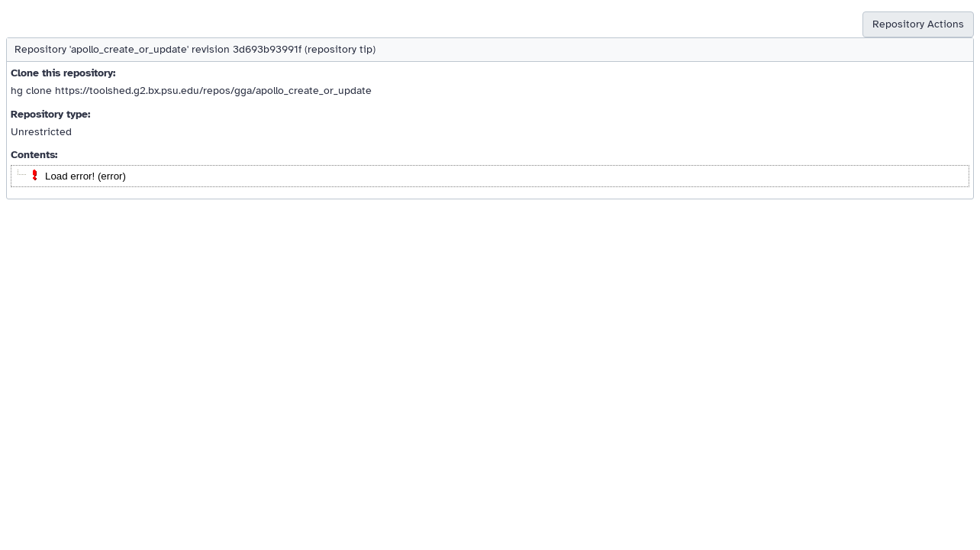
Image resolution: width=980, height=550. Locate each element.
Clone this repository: (63, 73)
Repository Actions (918, 24)
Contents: (34, 155)
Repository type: (50, 114)
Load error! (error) (85, 176)
